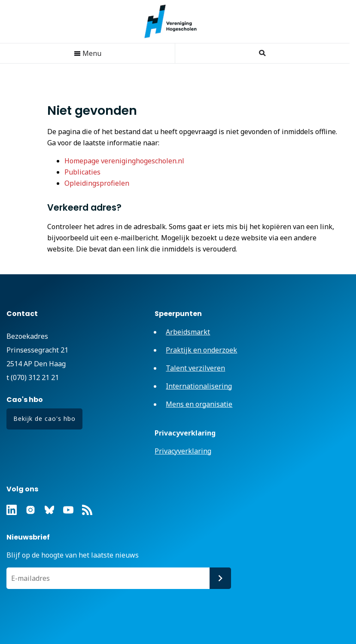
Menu (88, 53)
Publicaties (82, 172)
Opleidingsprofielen (97, 183)
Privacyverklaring (183, 451)
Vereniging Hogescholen (175, 21)
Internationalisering (199, 386)
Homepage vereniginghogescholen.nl (124, 161)
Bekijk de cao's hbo (44, 419)
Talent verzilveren (195, 368)
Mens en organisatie (199, 404)
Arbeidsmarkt (188, 332)
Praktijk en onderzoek (201, 350)
